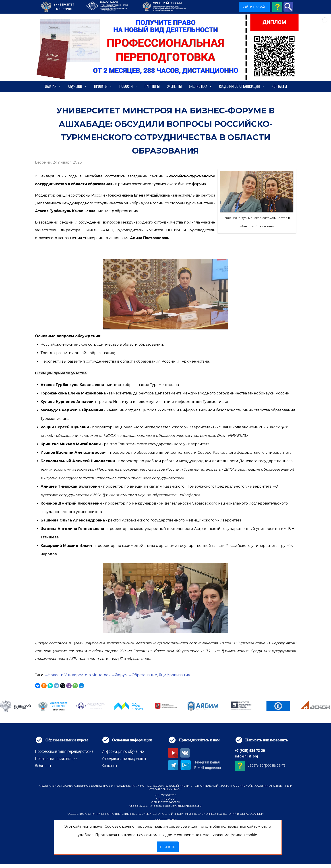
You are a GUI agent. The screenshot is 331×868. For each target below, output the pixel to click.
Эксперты (174, 86)
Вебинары (43, 766)
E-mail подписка (208, 768)
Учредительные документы (124, 758)
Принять (168, 847)
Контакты (279, 86)
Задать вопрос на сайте (267, 765)
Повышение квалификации (56, 758)
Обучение (78, 86)
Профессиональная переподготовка (64, 751)
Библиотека (200, 86)
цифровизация (176, 675)
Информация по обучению (123, 751)
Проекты (103, 86)
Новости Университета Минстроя (79, 675)
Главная (52, 86)
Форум (121, 675)
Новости (128, 86)
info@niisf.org (246, 756)
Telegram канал (207, 762)
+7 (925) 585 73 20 (250, 751)
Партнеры (152, 86)
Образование (144, 675)
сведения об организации (242, 86)
